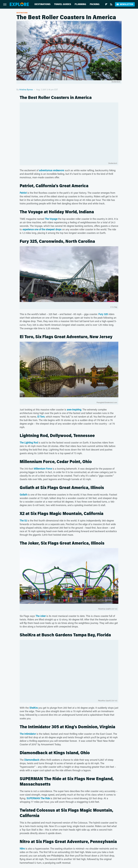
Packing (95, 4)
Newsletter (125, 4)
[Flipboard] (106, 4)
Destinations (42, 4)
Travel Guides (63, 4)
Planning (80, 4)
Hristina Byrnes (26, 89)
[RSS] (111, 4)
